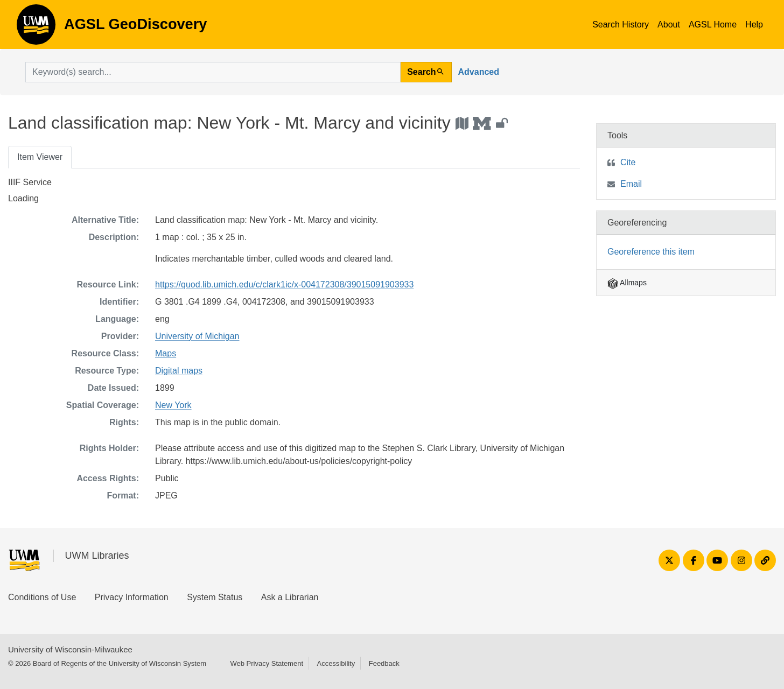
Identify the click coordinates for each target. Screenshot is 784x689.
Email (631, 184)
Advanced (479, 72)
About (669, 24)
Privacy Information (132, 597)
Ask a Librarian (290, 597)
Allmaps (627, 283)
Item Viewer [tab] (40, 157)
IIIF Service (30, 182)
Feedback (384, 663)
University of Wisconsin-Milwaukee (70, 649)
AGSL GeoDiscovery (36, 28)
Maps (166, 353)
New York (173, 405)
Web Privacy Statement (267, 663)
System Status (215, 597)
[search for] (213, 72)
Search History (621, 24)
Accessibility (336, 663)
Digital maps (179, 371)
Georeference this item (651, 252)
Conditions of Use (42, 597)
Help (754, 24)
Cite (628, 162)
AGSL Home (713, 24)
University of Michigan (197, 336)
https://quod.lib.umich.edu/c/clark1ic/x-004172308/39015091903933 (284, 284)
